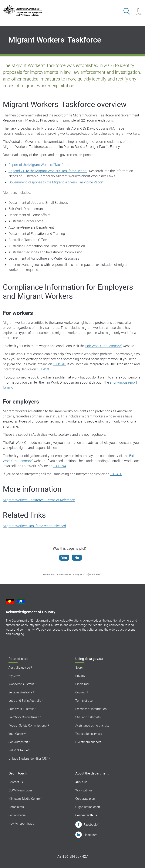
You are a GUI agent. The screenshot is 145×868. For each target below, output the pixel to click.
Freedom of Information (91, 709)
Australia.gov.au (19, 668)
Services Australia (20, 692)
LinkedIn (89, 835)
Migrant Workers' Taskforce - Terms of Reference (39, 500)
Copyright (82, 692)
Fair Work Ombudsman (103, 346)
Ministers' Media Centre (24, 799)
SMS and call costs (88, 717)
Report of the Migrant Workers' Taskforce (39, 165)
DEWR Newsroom (20, 790)
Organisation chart (88, 807)
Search (80, 668)
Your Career (16, 734)
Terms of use (84, 701)
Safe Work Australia (22, 709)
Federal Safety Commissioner (28, 725)
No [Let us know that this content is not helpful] (77, 558)
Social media (17, 815)
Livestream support (88, 742)
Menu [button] (138, 14)
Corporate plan (85, 799)
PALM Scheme (18, 750)
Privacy (80, 676)
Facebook (90, 825)
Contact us (16, 782)
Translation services (89, 734)
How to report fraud (21, 824)
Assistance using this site (92, 725)
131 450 (43, 369)
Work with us (84, 790)
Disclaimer (82, 684)
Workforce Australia (22, 684)
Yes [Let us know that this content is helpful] (65, 558)
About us (81, 782)
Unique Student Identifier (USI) (28, 759)
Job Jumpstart (18, 742)
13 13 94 (59, 364)
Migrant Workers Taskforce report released (34, 526)
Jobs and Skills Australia (25, 701)
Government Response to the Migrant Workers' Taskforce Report (56, 182)
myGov (13, 676)
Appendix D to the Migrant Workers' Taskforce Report (48, 171)
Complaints (16, 807)
